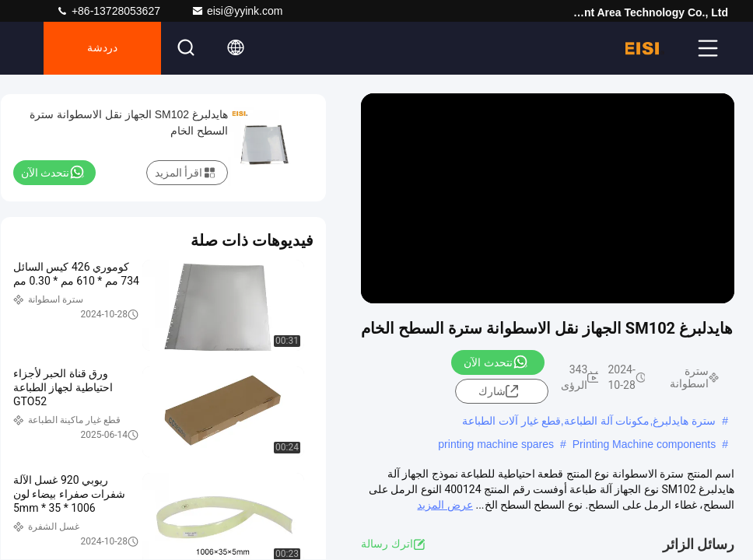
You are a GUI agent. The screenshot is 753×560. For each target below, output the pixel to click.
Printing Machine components (644, 444)
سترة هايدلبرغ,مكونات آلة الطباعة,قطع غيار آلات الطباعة (589, 421)
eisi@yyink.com (237, 11)
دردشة (102, 48)
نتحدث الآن (496, 362)
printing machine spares (496, 444)
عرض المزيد (445, 505)
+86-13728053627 (108, 11)
